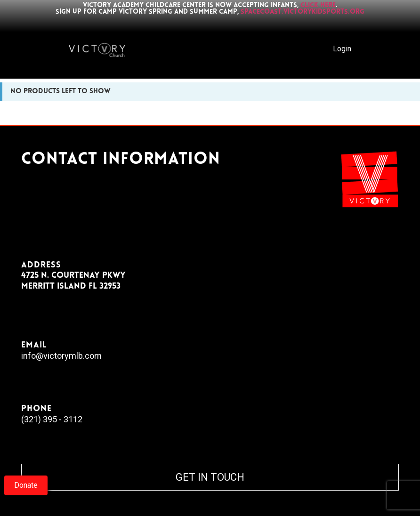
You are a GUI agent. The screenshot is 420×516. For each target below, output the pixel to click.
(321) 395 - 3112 (52, 419)
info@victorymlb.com (61, 356)
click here (318, 5)
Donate (26, 485)
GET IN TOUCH (210, 477)
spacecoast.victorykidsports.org (303, 12)
